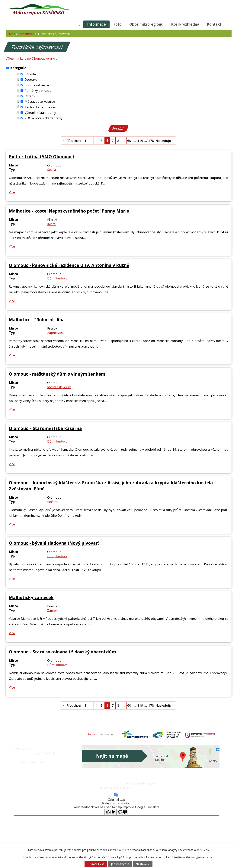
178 (151, 141)
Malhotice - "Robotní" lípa (37, 320)
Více (12, 192)
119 (140, 141)
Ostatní (30, 96)
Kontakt (214, 24)
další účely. (203, 850)
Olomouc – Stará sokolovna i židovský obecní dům (62, 652)
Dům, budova (57, 278)
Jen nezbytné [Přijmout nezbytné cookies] (120, 864)
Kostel (52, 224)
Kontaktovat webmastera (140, 783)
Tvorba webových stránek (114, 788)
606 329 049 (23, 749)
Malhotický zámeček (31, 597)
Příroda (30, 74)
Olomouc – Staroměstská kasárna (45, 428)
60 (129, 141)
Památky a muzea (38, 91)
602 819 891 (45, 754)
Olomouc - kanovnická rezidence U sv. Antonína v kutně (69, 265)
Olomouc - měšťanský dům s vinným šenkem (57, 374)
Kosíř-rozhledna (185, 24)
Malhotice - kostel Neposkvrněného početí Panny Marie (69, 211)
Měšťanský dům (59, 387)
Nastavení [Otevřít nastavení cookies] (143, 864)
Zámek (52, 610)
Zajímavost (56, 333)
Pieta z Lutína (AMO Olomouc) (41, 156)
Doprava (31, 79)
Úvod (79, 24)
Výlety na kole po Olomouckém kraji (32, 58)
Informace (96, 24)
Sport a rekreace (37, 85)
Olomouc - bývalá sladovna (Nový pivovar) (54, 543)
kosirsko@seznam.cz (33, 762)
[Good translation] (110, 812)
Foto (118, 24)
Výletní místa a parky (40, 113)
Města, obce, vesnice (40, 101)
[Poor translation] (122, 812)
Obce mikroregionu (146, 24)
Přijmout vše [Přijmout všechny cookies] (96, 864)
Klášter (52, 502)
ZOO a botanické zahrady (44, 118)
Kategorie (18, 68)
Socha (52, 170)
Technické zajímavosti (41, 107)
